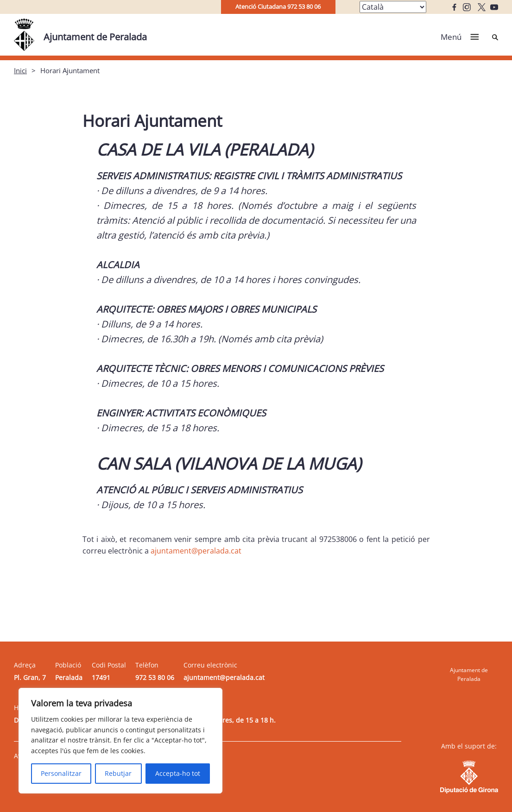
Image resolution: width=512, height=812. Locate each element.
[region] (120, 741)
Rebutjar (118, 773)
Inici (20, 70)
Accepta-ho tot (178, 773)
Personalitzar (61, 773)
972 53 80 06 (155, 677)
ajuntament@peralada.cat (196, 551)
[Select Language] (393, 7)
